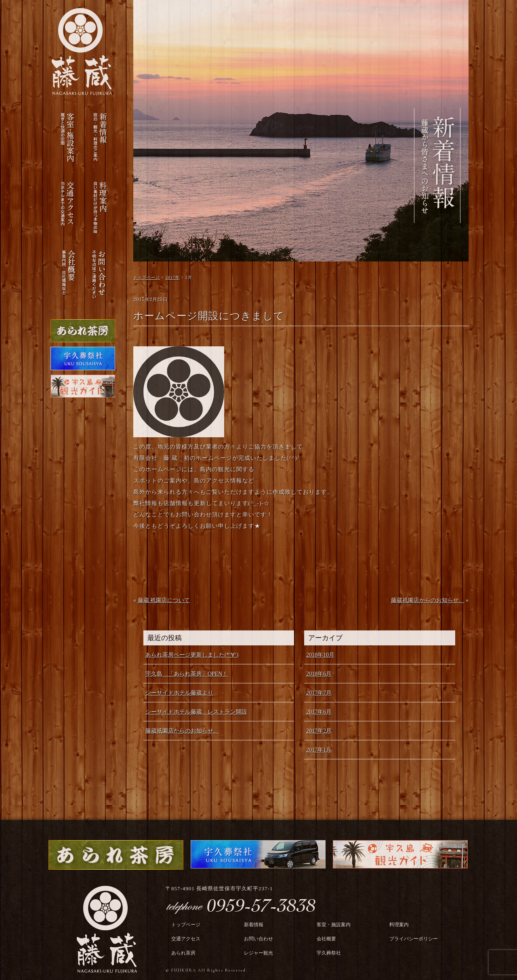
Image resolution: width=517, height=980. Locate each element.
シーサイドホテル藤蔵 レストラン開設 (196, 712)
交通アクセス (186, 939)
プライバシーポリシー (414, 939)
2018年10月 (320, 655)
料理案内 (399, 925)
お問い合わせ (258, 939)
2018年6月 (319, 674)
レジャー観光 (258, 953)
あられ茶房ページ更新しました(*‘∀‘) (192, 655)
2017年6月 (319, 712)
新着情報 (254, 925)
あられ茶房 (183, 953)
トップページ (186, 925)
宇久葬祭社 (329, 953)
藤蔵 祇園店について (164, 600)
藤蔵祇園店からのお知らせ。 (428, 600)
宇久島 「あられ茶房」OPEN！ (187, 674)
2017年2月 (319, 731)
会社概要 (326, 939)
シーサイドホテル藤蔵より (179, 693)
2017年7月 (319, 693)
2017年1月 (319, 750)
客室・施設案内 (334, 925)
